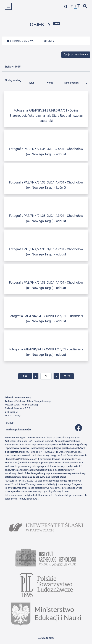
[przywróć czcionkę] (75, 7)
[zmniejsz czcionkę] (72, 7)
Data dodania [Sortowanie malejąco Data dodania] (74, 82)
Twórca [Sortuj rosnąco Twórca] (52, 82)
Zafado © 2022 (46, 638)
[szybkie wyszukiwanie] (85, 6)
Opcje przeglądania (75, 55)
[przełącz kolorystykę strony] (66, 7)
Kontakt (10, 423)
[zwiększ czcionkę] (79, 6)
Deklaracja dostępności (18, 430)
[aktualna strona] (46, 376)
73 (69, 376)
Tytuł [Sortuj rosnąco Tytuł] (34, 82)
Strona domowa (20, 41)
